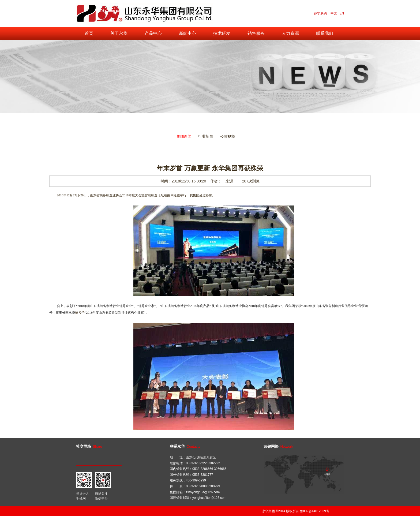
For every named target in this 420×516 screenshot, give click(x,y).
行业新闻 (206, 136)
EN (342, 13)
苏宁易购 (320, 13)
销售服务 (256, 33)
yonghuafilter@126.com (209, 498)
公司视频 (227, 136)
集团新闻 (184, 136)
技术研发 (222, 33)
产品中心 (153, 33)
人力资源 (290, 33)
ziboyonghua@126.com (203, 492)
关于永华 (119, 33)
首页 (89, 33)
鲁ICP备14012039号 (315, 511)
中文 (334, 13)
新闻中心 (187, 33)
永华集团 (268, 511)
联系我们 (325, 33)
